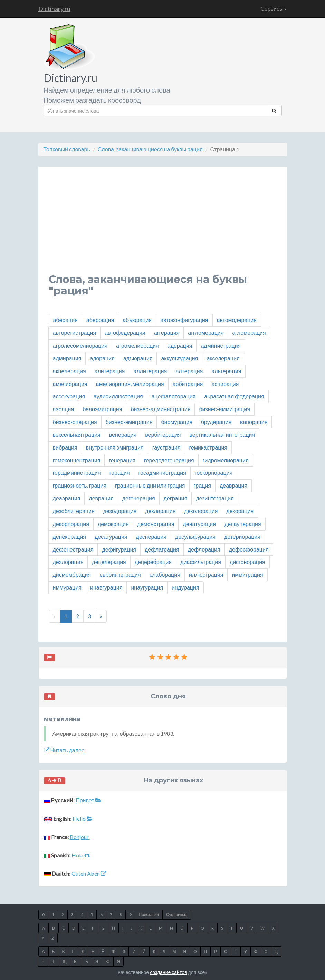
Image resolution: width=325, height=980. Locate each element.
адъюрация (138, 358)
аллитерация (150, 371)
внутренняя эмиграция (115, 447)
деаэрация (67, 498)
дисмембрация (72, 574)
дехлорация (68, 562)
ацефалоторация (174, 396)
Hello (83, 818)
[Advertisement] (163, 225)
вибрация (65, 447)
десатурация (111, 536)
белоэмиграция (102, 409)
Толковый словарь (67, 149)
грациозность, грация (80, 485)
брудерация (216, 422)
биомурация (177, 422)
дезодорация (120, 511)
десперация (151, 536)
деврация (101, 498)
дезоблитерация (74, 511)
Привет (88, 800)
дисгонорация (247, 562)
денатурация (199, 524)
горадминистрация (77, 473)
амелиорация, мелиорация (130, 384)
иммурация (67, 587)
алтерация (189, 371)
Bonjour (80, 837)
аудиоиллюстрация (118, 396)
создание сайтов (168, 972)
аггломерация (206, 333)
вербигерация (163, 435)
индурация (185, 587)
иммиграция (247, 574)
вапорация (254, 422)
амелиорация (70, 384)
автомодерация (237, 320)
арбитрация (188, 384)
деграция (176, 498)
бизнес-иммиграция (224, 409)
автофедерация (125, 333)
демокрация (113, 524)
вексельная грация (77, 435)
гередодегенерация (169, 460)
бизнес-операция (75, 422)
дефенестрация (73, 549)
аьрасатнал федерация (234, 396)
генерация (122, 460)
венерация (123, 435)
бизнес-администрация (160, 409)
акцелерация (69, 371)
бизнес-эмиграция (129, 422)
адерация (180, 345)
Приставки (149, 915)
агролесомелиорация (80, 345)
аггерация (167, 333)
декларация (160, 511)
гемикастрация (208, 447)
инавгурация (106, 587)
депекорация (69, 536)
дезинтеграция (215, 498)
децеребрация (153, 562)
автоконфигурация (184, 320)
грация (202, 485)
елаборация (165, 574)
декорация (240, 511)
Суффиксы (177, 915)
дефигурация (119, 549)
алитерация (110, 371)
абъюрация (137, 320)
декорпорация (71, 524)
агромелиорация (137, 345)
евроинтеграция (120, 574)
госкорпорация (214, 473)
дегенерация (139, 498)
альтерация (226, 371)
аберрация (100, 320)
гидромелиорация (226, 460)
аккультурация (179, 358)
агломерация (249, 333)
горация (120, 473)
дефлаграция (162, 549)
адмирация (67, 358)
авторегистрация (75, 333)
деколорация (201, 511)
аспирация (225, 384)
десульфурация (195, 536)
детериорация (242, 536)
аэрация (64, 409)
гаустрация (166, 447)
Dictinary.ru (54, 9)
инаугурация (147, 587)
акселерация (223, 358)
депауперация (243, 524)
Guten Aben (89, 873)
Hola (81, 855)
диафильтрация (201, 562)
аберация (65, 320)
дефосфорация (249, 549)
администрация (221, 345)
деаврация (233, 485)
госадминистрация (162, 473)
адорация (102, 358)
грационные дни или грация (150, 485)
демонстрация (156, 524)
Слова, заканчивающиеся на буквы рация (150, 149)
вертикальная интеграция (222, 435)
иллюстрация (206, 574)
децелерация (109, 562)
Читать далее (64, 750)
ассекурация (69, 396)
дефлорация (204, 549)
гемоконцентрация (77, 460)
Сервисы (274, 8)
